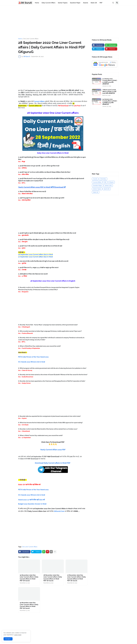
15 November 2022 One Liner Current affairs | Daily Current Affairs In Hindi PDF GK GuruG (29, 605)
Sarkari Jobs (108, 186)
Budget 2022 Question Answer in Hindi (32, 504)
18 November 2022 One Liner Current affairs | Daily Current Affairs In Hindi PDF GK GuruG (53, 578)
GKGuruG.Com (59, 511)
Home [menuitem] (37, 3)
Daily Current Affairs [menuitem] (48, 3)
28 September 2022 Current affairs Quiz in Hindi (35, 255)
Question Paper (98, 186)
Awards (95, 179)
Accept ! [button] (8, 639)
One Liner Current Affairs (31, 39)
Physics (111, 182)
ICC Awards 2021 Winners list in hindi (32, 495)
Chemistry (103, 179)
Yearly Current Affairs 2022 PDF (53, 450)
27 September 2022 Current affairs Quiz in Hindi (35, 257)
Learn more (18, 635)
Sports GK (107, 189)
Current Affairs (97, 182)
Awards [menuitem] (86, 3)
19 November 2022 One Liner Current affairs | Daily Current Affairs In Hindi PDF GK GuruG (29, 578)
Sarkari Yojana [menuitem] (63, 3)
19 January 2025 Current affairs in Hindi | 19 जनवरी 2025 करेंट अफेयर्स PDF (110, 102)
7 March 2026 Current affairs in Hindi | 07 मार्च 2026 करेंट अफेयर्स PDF (109, 91)
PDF (105, 182)
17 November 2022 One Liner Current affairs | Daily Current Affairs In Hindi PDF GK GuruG (76, 578)
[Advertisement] (68, 22)
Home (20, 39)
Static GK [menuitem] (94, 3)
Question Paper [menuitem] (75, 3)
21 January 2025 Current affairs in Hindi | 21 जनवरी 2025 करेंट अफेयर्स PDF (110, 81)
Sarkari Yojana (97, 189)
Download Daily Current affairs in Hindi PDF (53, 463)
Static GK (96, 192)
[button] (113, 3)
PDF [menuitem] (101, 3)
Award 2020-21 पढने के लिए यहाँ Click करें (32, 500)
